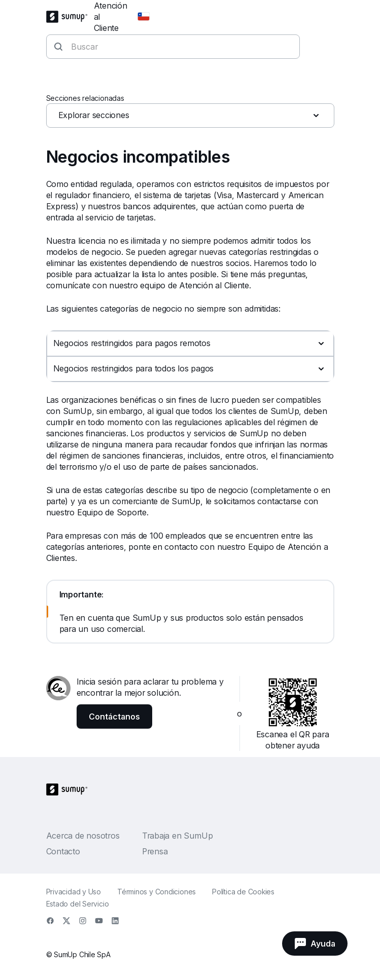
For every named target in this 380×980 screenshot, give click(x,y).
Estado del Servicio (78, 904)
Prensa (155, 851)
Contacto (63, 851)
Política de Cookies (243, 892)
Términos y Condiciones (157, 892)
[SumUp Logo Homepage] (70, 17)
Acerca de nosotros (83, 836)
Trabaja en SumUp (177, 836)
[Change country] (144, 17)
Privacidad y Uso (74, 892)
